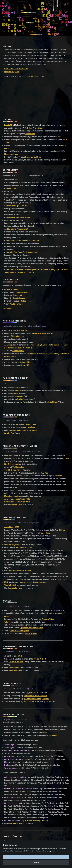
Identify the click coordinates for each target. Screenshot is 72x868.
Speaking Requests (12, 72)
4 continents (32, 430)
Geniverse (25, 206)
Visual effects (10, 585)
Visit (59, 137)
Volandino (33, 693)
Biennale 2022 (25, 217)
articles (21, 656)
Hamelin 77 (24, 548)
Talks (6, 622)
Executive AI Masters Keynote (18, 270)
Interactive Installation (15, 241)
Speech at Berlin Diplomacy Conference (19, 273)
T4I (17, 427)
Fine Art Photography (12, 464)
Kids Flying (52, 402)
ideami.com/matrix (11, 154)
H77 (14, 188)
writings (10, 345)
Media (7, 582)
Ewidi (37, 402)
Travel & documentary (12, 470)
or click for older (33, 76)
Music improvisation (12, 496)
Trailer (7, 143)
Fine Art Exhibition (32, 241)
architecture (18, 391)
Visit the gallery (18, 351)
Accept (36, 857)
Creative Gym (9, 433)
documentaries (38, 582)
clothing (16, 388)
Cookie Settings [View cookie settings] (7, 309)
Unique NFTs (25, 362)
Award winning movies (13, 545)
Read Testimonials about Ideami (16, 69)
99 (31, 548)
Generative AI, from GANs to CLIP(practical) (43, 354)
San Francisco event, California (35, 696)
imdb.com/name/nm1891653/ (20, 571)
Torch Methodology (30, 252)
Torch (18, 424)
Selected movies (22, 292)
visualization (18, 399)
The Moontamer (15, 668)
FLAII (9, 188)
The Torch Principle (16, 662)
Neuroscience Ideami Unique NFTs (17, 502)
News (62, 530)
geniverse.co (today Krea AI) (42, 333)
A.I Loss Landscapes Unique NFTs (17, 499)
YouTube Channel (17, 304)
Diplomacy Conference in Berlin (31, 628)
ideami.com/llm (30, 157)
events (29, 582)
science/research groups (20, 631)
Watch (65, 140)
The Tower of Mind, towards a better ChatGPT (43, 345)
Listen (45, 473)
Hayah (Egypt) (23, 229)
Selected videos (12, 289)
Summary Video (48, 619)
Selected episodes (24, 301)
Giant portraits (29, 702)
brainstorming (18, 396)
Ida (17, 548)
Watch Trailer (30, 134)
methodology (31, 424)
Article (7, 616)
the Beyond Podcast (38, 659)
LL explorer (16, 336)
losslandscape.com (20, 330)
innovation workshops (17, 430)
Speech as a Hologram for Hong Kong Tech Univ (49, 270)
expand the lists (16, 505)
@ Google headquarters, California (36, 699)
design (16, 393)
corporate (22, 582)
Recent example (31, 634)
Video (63, 610)
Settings (36, 862)
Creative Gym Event (14, 252)
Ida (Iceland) (12, 229)
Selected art (17, 295)
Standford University (32, 821)
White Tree (13, 670)
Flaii (24, 402)
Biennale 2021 (13, 217)
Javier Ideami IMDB (12, 527)
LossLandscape (13, 206)
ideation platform (28, 427)
